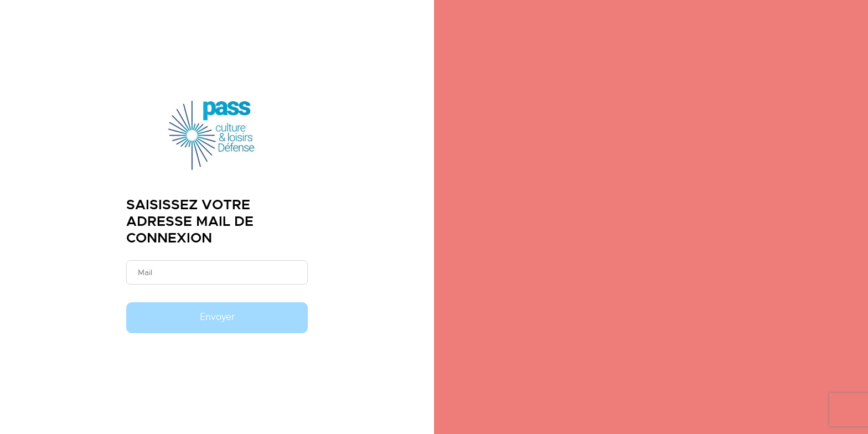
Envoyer (217, 317)
